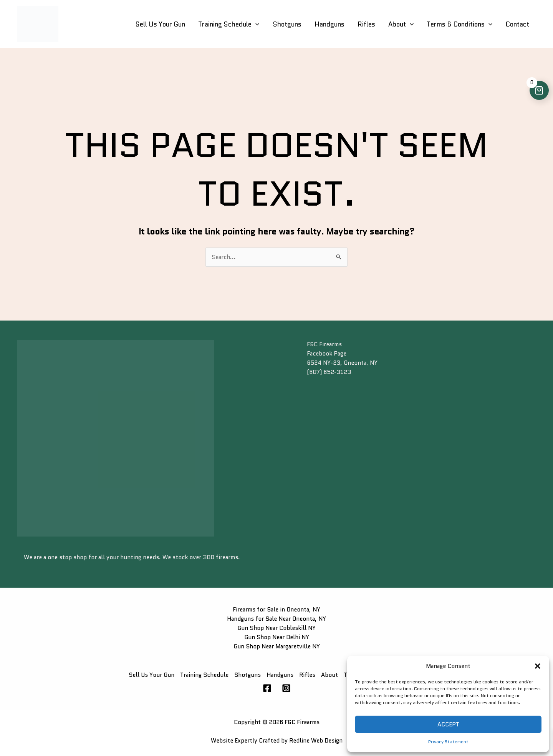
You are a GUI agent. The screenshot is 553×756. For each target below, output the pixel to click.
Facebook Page (327, 354)
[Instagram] (286, 688)
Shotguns (287, 24)
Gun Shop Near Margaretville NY (277, 646)
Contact (517, 24)
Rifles (366, 24)
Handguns (329, 24)
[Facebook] (267, 688)
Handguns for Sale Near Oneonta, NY (276, 619)
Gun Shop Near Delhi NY (277, 637)
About (401, 24)
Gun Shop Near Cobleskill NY (276, 628)
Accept (448, 724)
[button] (538, 666)
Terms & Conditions (459, 24)
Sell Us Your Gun (160, 24)
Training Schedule (229, 24)
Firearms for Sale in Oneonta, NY (276, 610)
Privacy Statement (448, 742)
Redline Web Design (316, 741)
